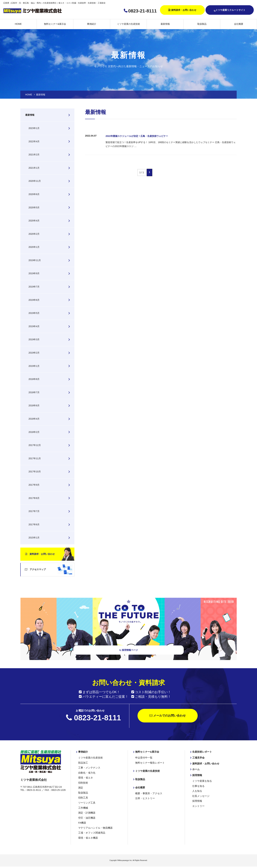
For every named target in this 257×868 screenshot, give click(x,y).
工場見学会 (198, 759)
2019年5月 (34, 313)
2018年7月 (34, 392)
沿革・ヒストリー (144, 798)
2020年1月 (34, 247)
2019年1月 (34, 366)
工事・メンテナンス (89, 768)
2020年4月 (34, 221)
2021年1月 (34, 168)
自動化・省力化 (86, 773)
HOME (18, 24)
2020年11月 (35, 181)
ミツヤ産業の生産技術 (128, 24)
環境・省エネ (85, 778)
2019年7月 (34, 287)
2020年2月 (34, 234)
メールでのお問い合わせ (168, 717)
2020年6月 (34, 194)
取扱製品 (202, 24)
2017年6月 (34, 524)
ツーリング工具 (86, 802)
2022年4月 (34, 141)
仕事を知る (198, 786)
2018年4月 (34, 419)
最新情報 (165, 24)
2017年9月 (34, 485)
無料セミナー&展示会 (55, 24)
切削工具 (83, 797)
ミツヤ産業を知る (201, 781)
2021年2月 (34, 155)
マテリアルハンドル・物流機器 (94, 826)
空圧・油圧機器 (86, 817)
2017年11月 (35, 458)
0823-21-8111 (142, 11)
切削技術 (83, 783)
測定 (80, 788)
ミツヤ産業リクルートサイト (230, 10)
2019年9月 (34, 273)
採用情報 (197, 776)
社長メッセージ (200, 796)
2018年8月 (34, 379)
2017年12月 (35, 445)
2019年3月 (34, 339)
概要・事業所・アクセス (148, 793)
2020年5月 (34, 207)
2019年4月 (34, 326)
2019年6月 (34, 300)
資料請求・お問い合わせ (184, 10)
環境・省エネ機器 (87, 836)
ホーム (196, 770)
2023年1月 (34, 128)
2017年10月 (35, 472)
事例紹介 (92, 24)
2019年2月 (34, 353)
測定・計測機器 (86, 812)
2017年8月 (34, 498)
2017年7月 (34, 511)
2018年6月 (34, 405)
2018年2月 (34, 432)
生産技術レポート (201, 753)
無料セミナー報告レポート (149, 763)
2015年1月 (34, 538)
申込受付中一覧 (143, 759)
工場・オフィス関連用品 (91, 831)
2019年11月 (35, 260)
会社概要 (239, 24)
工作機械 (83, 807)
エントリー (198, 805)
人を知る (197, 791)
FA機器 (82, 822)
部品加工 (83, 763)
